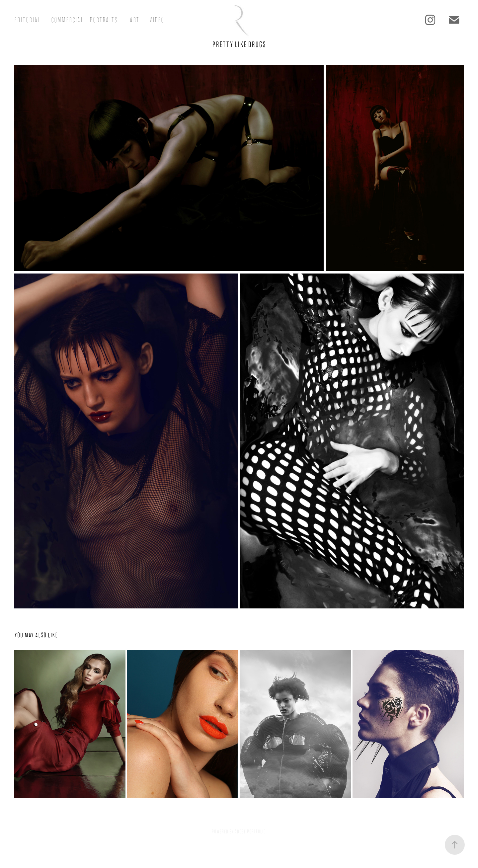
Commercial (67, 20)
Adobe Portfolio (250, 831)
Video (157, 20)
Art (135, 20)
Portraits (104, 20)
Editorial (28, 20)
